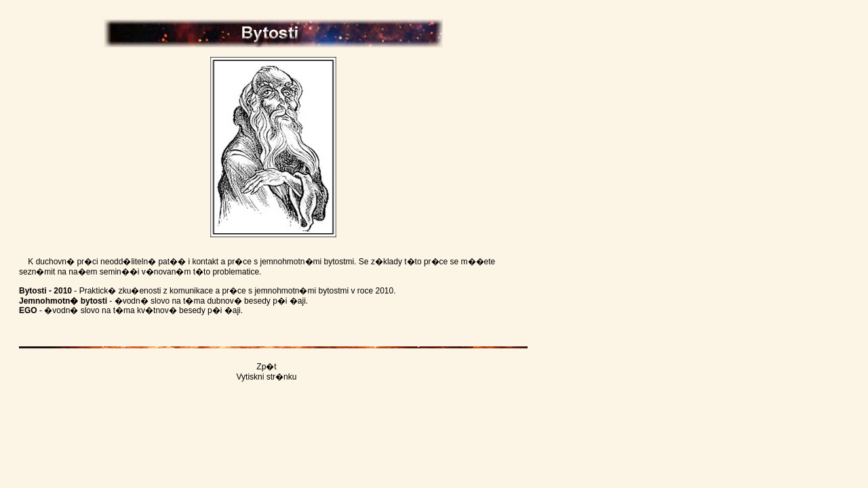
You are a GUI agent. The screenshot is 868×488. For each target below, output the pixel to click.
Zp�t (266, 367)
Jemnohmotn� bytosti (63, 301)
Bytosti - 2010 (45, 291)
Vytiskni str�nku (267, 377)
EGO (28, 310)
